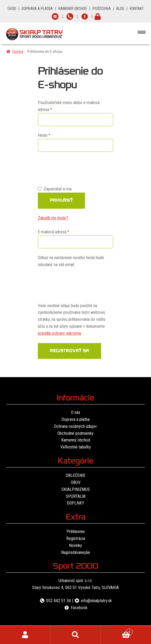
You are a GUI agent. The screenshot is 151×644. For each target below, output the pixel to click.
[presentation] (79, 168)
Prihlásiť (61, 201)
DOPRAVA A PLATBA (37, 9)
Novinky (75, 545)
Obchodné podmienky (75, 433)
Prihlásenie (76, 531)
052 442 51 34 (55, 601)
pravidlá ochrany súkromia (59, 333)
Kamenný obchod (76, 440)
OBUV (76, 482)
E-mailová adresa (60, 231)
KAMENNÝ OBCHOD (73, 9)
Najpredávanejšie (76, 552)
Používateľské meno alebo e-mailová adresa (69, 106)
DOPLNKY (75, 503)
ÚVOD (12, 9)
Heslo (51, 135)
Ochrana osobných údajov (75, 426)
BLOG (120, 9)
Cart (117, 631)
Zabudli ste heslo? (53, 218)
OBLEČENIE (75, 475)
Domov (18, 51)
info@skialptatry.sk (93, 601)
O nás (76, 412)
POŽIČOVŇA (102, 9)
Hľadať (76, 635)
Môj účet (25, 635)
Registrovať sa (69, 351)
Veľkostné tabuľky (76, 447)
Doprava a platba (75, 419)
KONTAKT (137, 9)
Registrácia (76, 538)
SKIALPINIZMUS (76, 489)
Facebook (75, 608)
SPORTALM (75, 496)
